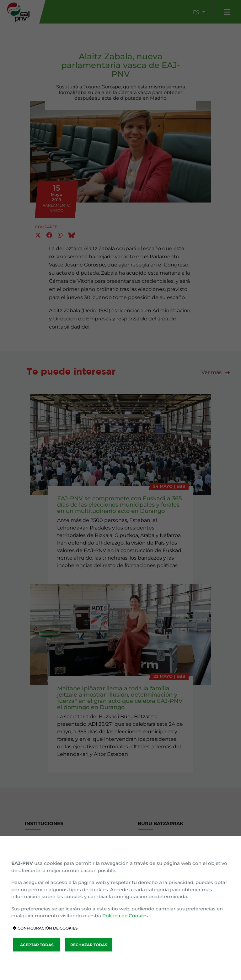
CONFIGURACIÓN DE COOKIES (45, 928)
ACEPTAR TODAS (37, 945)
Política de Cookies (125, 916)
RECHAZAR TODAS (89, 945)
